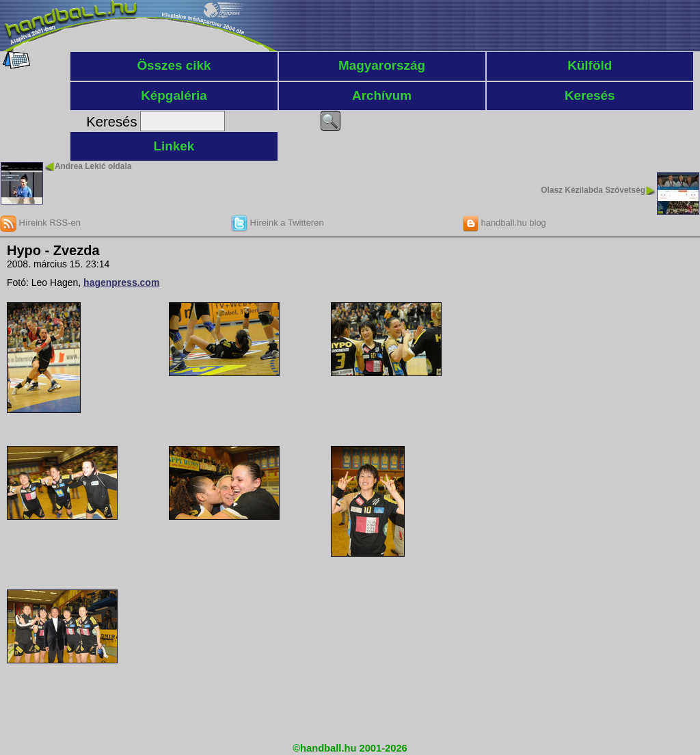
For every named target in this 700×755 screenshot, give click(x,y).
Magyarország (382, 65)
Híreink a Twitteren (278, 223)
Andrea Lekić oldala (93, 166)
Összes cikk (174, 65)
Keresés (590, 95)
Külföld (590, 65)
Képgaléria (174, 95)
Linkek (174, 146)
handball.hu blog (504, 223)
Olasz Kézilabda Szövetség (593, 190)
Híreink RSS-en (40, 223)
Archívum (382, 95)
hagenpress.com (121, 282)
